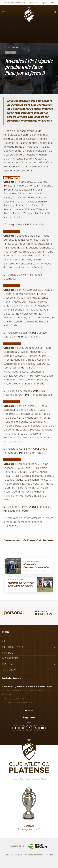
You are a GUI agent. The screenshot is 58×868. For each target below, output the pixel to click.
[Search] (55, 12)
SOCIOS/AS (10, 670)
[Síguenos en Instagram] (22, 728)
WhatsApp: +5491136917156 (17, 702)
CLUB (6, 641)
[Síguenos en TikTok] (29, 728)
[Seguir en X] (36, 728)
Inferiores (11, 52)
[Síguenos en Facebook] (15, 728)
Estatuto (33, 3)
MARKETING (10, 658)
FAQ (53, 3)
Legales (44, 3)
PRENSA (8, 664)
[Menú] (4, 12)
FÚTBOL (8, 653)
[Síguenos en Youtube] (42, 728)
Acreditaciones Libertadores (14, 3)
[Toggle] (54, 641)
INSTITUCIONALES (14, 647)
